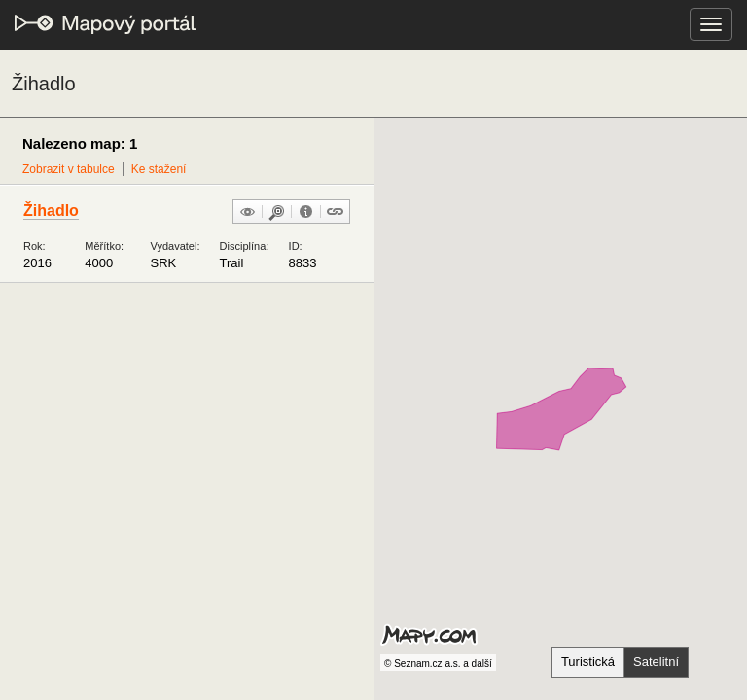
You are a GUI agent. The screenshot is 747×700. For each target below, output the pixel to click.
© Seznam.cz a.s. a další (438, 664)
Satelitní (656, 662)
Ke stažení (159, 169)
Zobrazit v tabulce (69, 169)
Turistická (588, 662)
